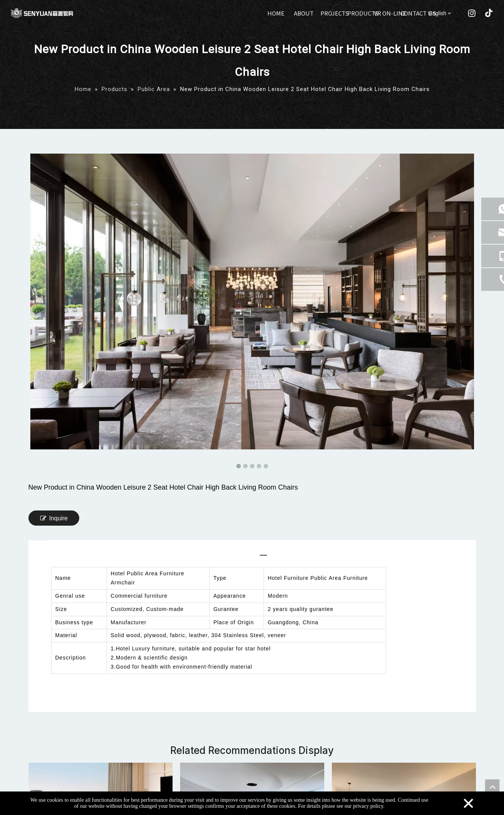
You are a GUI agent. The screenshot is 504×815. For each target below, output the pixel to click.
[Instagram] (472, 14)
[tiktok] (488, 14)
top (492, 787)
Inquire (54, 518)
